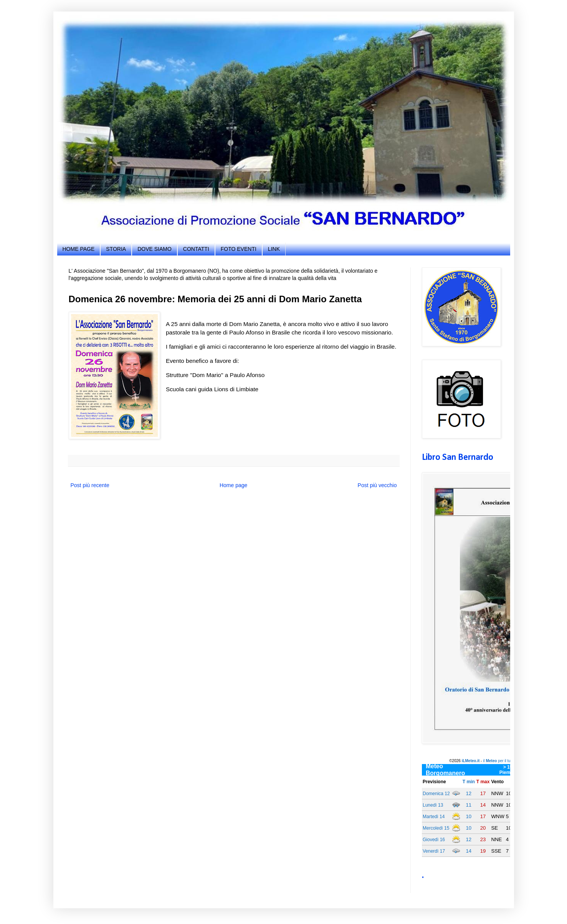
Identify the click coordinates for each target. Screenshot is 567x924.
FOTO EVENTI (239, 249)
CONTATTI (196, 249)
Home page (233, 485)
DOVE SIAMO (155, 249)
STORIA (116, 249)
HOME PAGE (79, 249)
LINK (274, 249)
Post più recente (90, 485)
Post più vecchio (377, 485)
